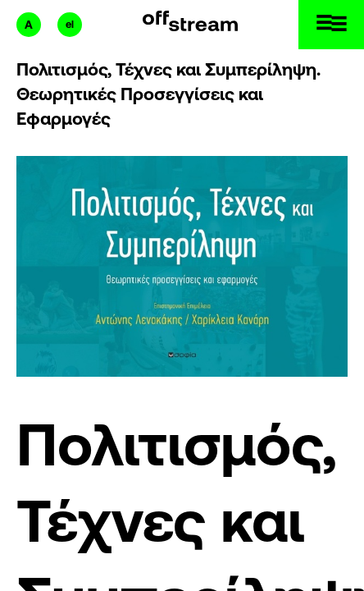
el (70, 24)
